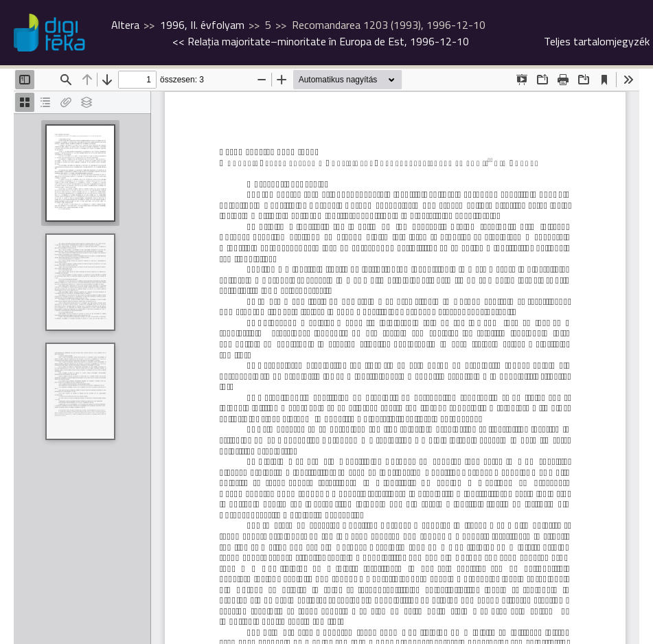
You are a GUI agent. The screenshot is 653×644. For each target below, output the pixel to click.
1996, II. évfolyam (202, 25)
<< (321, 41)
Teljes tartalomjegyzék (597, 41)
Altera (125, 25)
